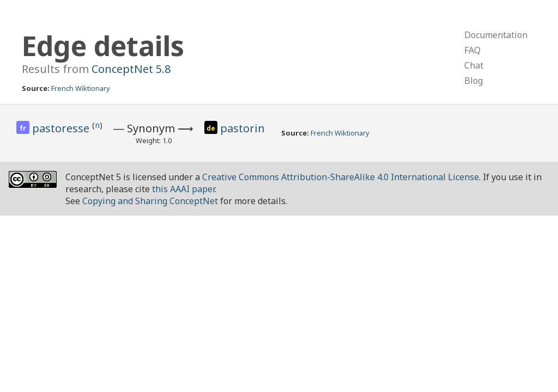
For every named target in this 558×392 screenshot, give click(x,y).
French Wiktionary (81, 88)
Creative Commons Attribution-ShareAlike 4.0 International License (341, 177)
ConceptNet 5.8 (131, 69)
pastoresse (62, 128)
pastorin (242, 128)
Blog (474, 81)
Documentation (496, 35)
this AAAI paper (183, 189)
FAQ (472, 50)
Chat (474, 65)
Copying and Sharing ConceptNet (150, 201)
